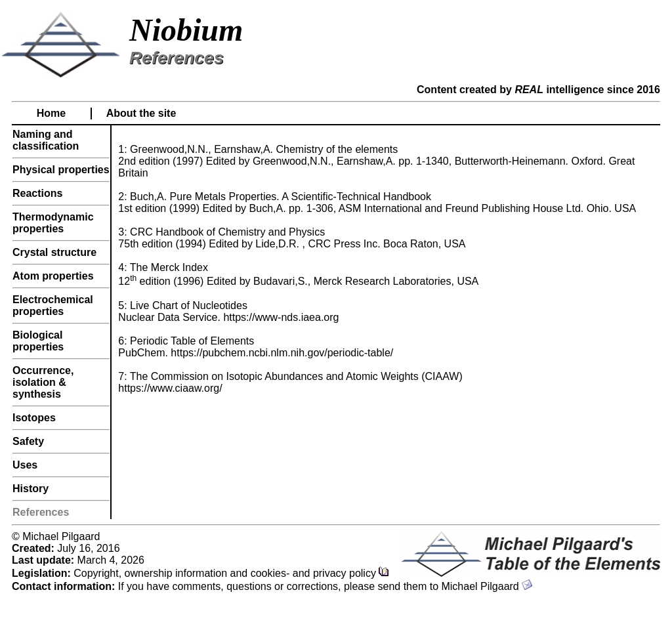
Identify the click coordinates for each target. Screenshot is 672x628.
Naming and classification (46, 140)
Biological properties (38, 341)
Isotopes (34, 418)
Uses (25, 465)
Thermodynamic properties (53, 223)
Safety (28, 441)
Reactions (37, 193)
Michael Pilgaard (487, 586)
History (31, 489)
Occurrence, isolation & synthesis (43, 382)
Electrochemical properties (53, 305)
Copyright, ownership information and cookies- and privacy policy (231, 573)
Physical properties (61, 170)
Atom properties (53, 276)
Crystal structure (54, 252)
